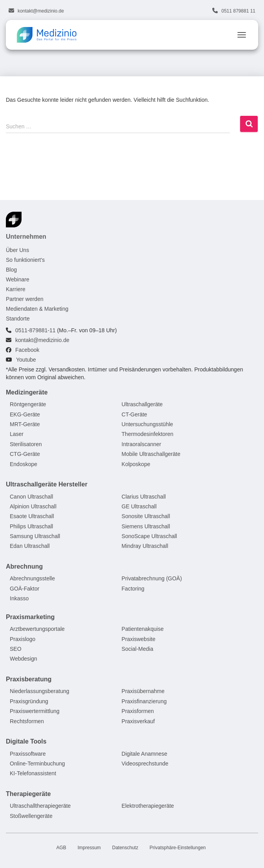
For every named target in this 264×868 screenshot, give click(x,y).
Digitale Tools (26, 741)
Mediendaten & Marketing (37, 309)
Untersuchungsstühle (147, 424)
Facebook (27, 350)
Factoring (133, 589)
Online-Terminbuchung (37, 764)
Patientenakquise (142, 629)
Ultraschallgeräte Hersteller (47, 484)
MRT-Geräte (25, 424)
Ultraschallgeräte (142, 404)
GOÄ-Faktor (24, 589)
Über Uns (17, 250)
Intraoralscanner (141, 444)
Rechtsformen (27, 721)
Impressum (89, 848)
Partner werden (25, 299)
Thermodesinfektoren (147, 434)
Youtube (26, 360)
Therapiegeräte (28, 794)
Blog (11, 270)
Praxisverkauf (138, 721)
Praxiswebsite (138, 639)
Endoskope (24, 464)
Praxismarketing (30, 617)
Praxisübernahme (143, 692)
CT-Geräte (134, 414)
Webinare (18, 279)
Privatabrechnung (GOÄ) (152, 579)
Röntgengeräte (28, 404)
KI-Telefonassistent (33, 774)
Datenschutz (125, 848)
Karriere (16, 289)
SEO (16, 649)
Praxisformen (137, 711)
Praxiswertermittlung (35, 711)
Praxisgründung (29, 701)
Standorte (18, 319)
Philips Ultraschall (31, 526)
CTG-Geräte (25, 454)
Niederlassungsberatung (40, 692)
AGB (61, 848)
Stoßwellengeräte (31, 816)
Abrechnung (24, 566)
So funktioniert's (25, 260)
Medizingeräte (27, 392)
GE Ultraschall (139, 506)
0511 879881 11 (238, 11)
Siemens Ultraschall (146, 526)
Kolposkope (136, 464)
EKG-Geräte (25, 414)
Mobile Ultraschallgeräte (151, 454)
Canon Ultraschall (32, 497)
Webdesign (24, 659)
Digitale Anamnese (144, 754)
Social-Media (137, 649)
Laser (17, 434)
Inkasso (19, 599)
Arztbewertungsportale (37, 629)
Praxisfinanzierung (144, 701)
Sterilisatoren (26, 444)
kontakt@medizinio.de (41, 11)
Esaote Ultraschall (32, 517)
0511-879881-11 (35, 330)
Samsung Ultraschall (35, 536)
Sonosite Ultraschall (146, 517)
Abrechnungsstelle (32, 579)
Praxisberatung (29, 679)
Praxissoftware (28, 754)
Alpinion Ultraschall (33, 506)
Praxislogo (23, 639)
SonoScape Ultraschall (149, 536)
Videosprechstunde (145, 764)
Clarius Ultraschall (144, 497)
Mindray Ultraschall (145, 546)
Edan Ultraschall (30, 546)
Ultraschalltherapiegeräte (40, 806)
